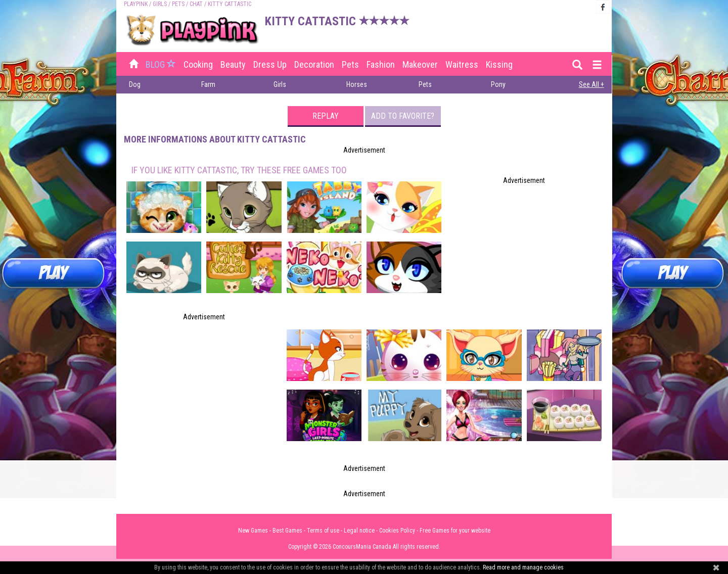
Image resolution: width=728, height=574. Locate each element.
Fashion (381, 64)
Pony (498, 84)
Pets (178, 4)
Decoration (314, 64)
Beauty (233, 64)
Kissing (499, 64)
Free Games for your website (455, 531)
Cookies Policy (397, 531)
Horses (357, 84)
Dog (135, 84)
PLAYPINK (136, 4)
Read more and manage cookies (523, 567)
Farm (208, 84)
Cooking (198, 64)
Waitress (462, 64)
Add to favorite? (403, 116)
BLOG (162, 64)
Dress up (270, 64)
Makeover (420, 64)
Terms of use (323, 531)
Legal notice (359, 531)
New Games (253, 531)
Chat (196, 4)
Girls (160, 4)
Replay (326, 116)
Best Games (287, 531)
